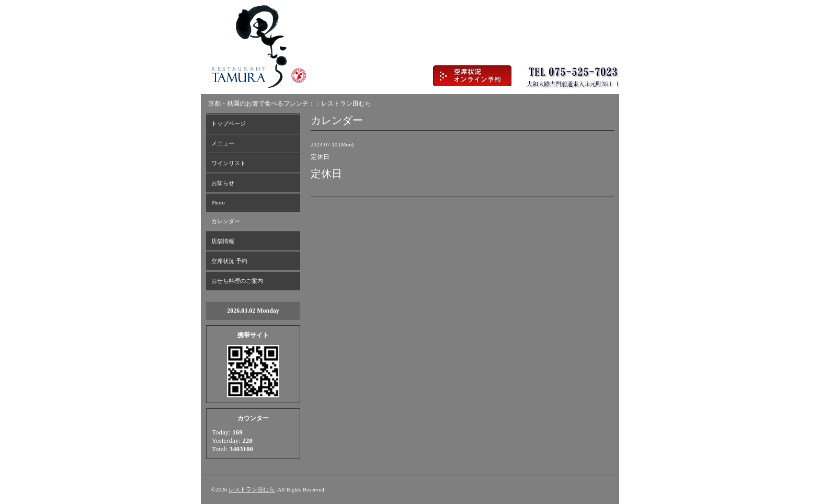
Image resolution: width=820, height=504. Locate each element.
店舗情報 (223, 241)
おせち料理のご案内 (237, 281)
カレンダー (226, 221)
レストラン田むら (252, 489)
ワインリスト (229, 163)
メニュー (223, 143)
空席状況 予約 (229, 261)
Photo (218, 202)
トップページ (229, 123)
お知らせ (223, 183)
